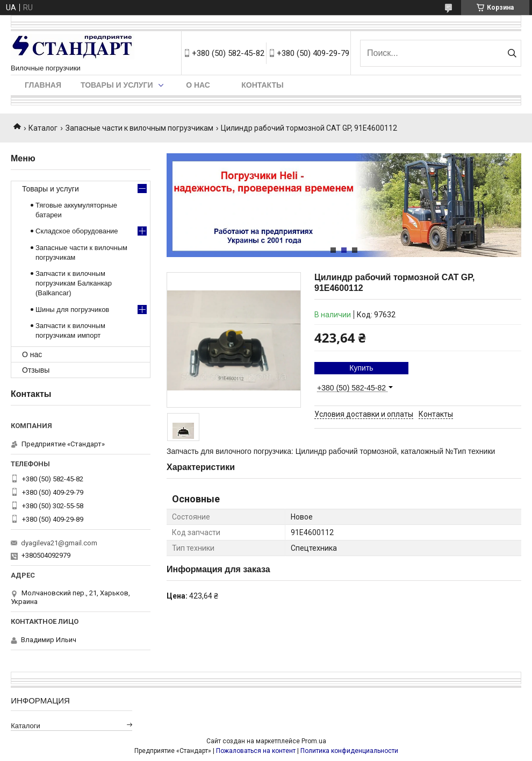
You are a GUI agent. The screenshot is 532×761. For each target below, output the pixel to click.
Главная (43, 85)
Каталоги (26, 726)
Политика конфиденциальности (349, 751)
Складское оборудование (77, 231)
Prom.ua (314, 741)
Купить (361, 368)
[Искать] (512, 53)
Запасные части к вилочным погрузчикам (139, 128)
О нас (198, 85)
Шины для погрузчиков (72, 310)
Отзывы (36, 370)
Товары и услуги (117, 85)
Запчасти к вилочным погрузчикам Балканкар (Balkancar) (74, 283)
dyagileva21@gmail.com (59, 543)
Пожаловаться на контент (256, 751)
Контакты (262, 85)
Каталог (43, 128)
